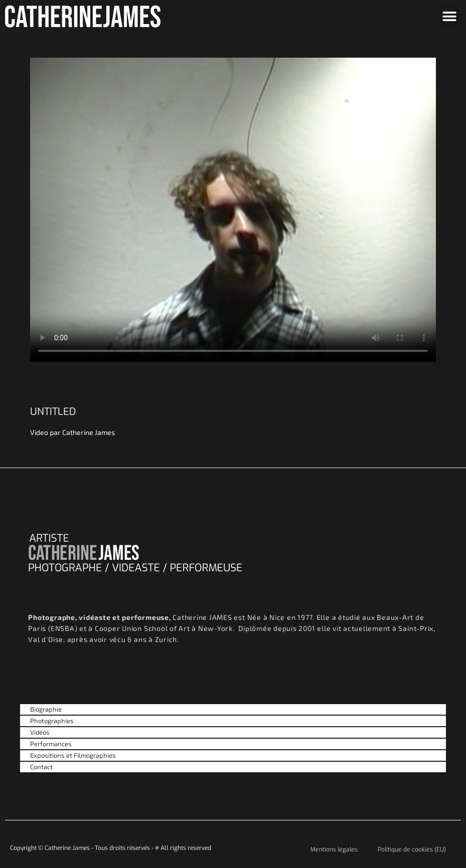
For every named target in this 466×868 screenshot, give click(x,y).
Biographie (46, 709)
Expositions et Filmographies (73, 755)
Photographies (52, 721)
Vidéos (40, 732)
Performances (51, 744)
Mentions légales (334, 849)
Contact (41, 767)
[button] (450, 16)
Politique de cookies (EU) (412, 849)
